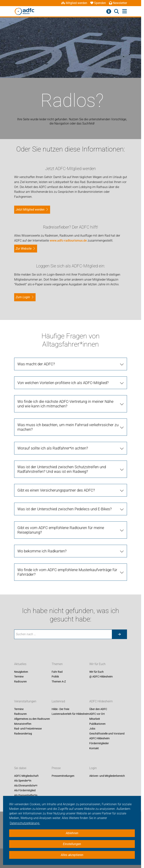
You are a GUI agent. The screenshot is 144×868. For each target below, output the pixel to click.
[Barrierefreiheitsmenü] (109, 11)
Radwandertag (23, 734)
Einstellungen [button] (72, 844)
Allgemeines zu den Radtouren (32, 719)
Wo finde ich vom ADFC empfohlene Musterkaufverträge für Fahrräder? (67, 572)
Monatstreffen (23, 724)
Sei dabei (20, 768)
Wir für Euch (97, 664)
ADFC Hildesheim (101, 701)
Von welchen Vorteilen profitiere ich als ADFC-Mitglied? (63, 383)
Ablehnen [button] (72, 833)
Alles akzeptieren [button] (72, 855)
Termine (19, 677)
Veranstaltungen (25, 701)
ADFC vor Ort (97, 714)
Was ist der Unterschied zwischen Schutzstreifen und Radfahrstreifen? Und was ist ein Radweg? (62, 469)
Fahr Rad (57, 672)
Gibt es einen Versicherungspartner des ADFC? (56, 490)
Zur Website (24, 249)
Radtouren (20, 682)
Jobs (92, 729)
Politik (55, 677)
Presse (56, 768)
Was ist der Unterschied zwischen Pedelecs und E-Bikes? (65, 509)
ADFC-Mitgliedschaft (26, 776)
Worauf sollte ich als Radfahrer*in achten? (53, 448)
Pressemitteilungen (63, 776)
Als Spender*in (23, 781)
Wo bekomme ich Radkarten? (42, 551)
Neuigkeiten (21, 672)
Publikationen (97, 724)
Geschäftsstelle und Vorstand (107, 734)
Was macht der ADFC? (36, 364)
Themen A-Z (59, 682)
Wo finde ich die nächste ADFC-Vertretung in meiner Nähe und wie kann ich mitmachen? (65, 404)
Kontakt (94, 748)
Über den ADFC (98, 709)
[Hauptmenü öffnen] (125, 11)
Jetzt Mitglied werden (30, 210)
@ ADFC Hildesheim (101, 677)
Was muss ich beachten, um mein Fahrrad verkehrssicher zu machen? (68, 427)
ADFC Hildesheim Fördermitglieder (99, 741)
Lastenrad (58, 701)
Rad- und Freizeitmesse (28, 729)
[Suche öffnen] (117, 11)
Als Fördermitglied (25, 791)
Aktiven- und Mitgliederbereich (107, 776)
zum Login (23, 297)
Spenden (98, 3)
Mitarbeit (95, 719)
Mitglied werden (74, 3)
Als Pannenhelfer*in (26, 795)
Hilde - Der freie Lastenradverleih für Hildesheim (70, 712)
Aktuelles (20, 664)
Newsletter (118, 3)
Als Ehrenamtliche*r (26, 786)
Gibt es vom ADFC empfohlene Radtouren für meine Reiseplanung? (61, 530)
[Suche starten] (119, 634)
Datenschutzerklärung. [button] (25, 823)
